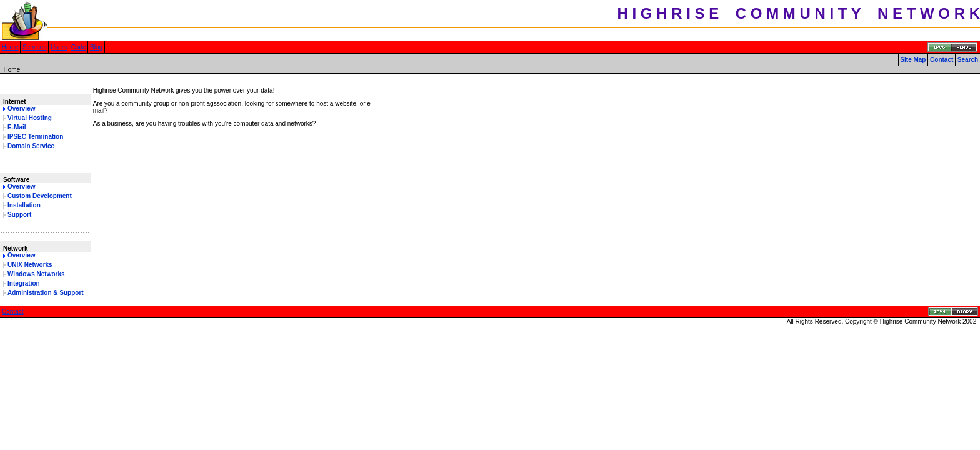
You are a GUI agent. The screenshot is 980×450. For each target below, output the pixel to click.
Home (10, 47)
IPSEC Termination (35, 137)
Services (34, 47)
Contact (942, 60)
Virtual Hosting (30, 118)
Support (19, 215)
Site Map (913, 60)
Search (968, 60)
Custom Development (40, 196)
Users (59, 47)
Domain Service (31, 146)
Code (79, 47)
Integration (24, 283)
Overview (21, 108)
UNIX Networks (30, 265)
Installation (24, 205)
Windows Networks (36, 274)
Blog (96, 47)
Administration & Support (46, 293)
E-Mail (17, 127)
